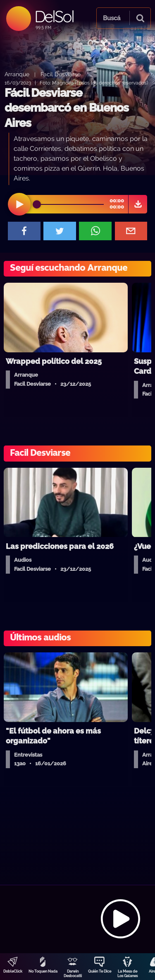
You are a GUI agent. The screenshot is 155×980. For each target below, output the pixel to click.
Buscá (112, 18)
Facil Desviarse (61, 74)
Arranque (17, 74)
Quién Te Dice (100, 971)
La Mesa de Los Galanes (128, 974)
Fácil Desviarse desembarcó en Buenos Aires (67, 108)
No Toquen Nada (43, 971)
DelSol (54, 16)
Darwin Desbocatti (73, 974)
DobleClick (13, 971)
